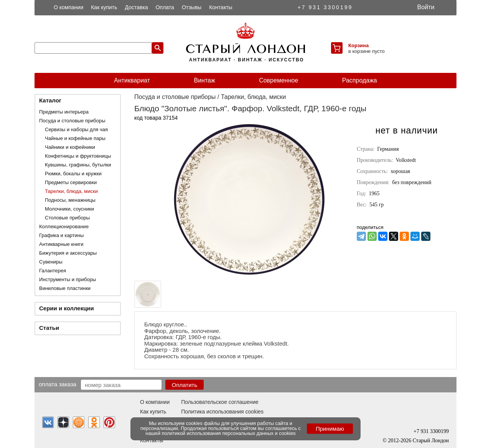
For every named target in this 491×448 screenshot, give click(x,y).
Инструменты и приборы (68, 279)
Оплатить (185, 385)
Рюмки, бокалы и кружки (73, 174)
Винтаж (204, 80)
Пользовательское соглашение (220, 402)
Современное (278, 80)
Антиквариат (132, 80)
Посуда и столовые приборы (72, 121)
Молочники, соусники (69, 209)
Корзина (358, 45)
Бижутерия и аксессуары (68, 253)
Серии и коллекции (67, 308)
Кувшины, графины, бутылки (78, 165)
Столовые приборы (67, 218)
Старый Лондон (431, 441)
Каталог (50, 100)
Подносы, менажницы (70, 200)
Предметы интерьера (64, 112)
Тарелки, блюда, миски (71, 191)
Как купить (104, 7)
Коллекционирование (64, 226)
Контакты (221, 7)
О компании (68, 7)
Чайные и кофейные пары (75, 138)
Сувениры (51, 262)
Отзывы (192, 7)
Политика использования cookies (222, 412)
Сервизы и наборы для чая (76, 129)
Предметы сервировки (71, 182)
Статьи (49, 328)
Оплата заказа (58, 384)
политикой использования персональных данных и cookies (229, 433)
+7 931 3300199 (325, 7)
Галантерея (53, 271)
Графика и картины (61, 235)
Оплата (165, 7)
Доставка (137, 7)
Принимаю (330, 429)
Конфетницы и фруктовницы (78, 156)
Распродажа (360, 80)
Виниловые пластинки (65, 288)
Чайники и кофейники (70, 147)
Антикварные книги (61, 244)
